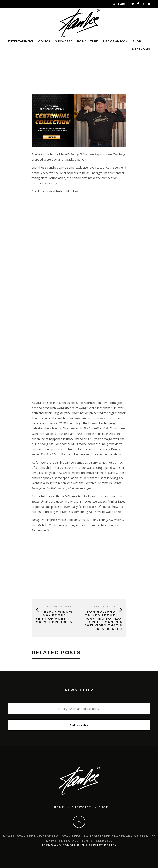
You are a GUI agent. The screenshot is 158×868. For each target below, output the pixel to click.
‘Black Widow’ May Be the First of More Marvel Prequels (55, 617)
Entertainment (21, 41)
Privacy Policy (103, 845)
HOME (59, 807)
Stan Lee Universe (39, 67)
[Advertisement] (79, 368)
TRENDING (141, 49)
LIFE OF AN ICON (115, 41)
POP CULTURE (88, 41)
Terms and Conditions (63, 845)
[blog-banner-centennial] (79, 146)
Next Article (104, 607)
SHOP (103, 807)
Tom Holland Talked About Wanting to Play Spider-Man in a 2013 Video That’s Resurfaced (103, 620)
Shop (137, 41)
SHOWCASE (64, 41)
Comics (44, 41)
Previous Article (57, 607)
